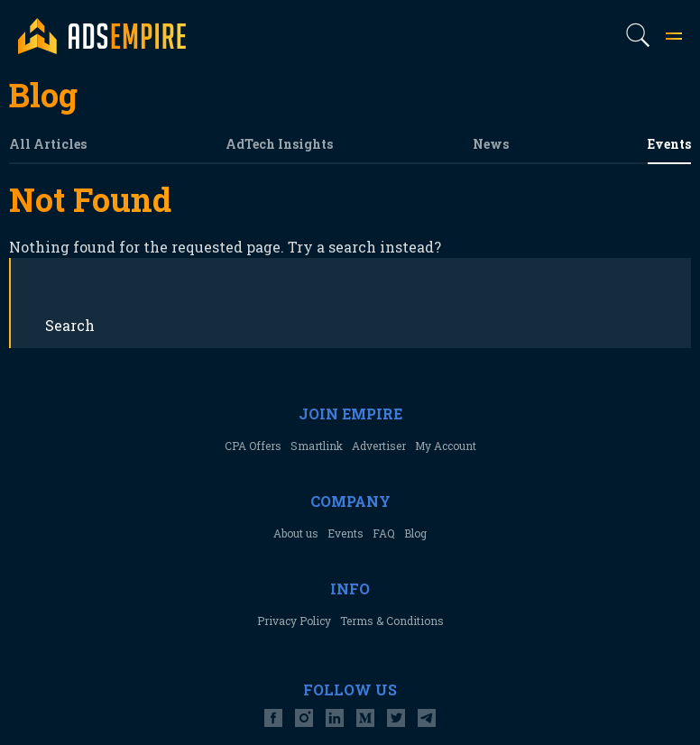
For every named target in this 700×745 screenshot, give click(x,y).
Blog (415, 533)
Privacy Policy (294, 621)
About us (296, 533)
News (491, 144)
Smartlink (317, 446)
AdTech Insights (279, 144)
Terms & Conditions (392, 621)
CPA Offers (253, 446)
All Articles (48, 144)
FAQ (384, 533)
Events (669, 144)
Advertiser (379, 446)
